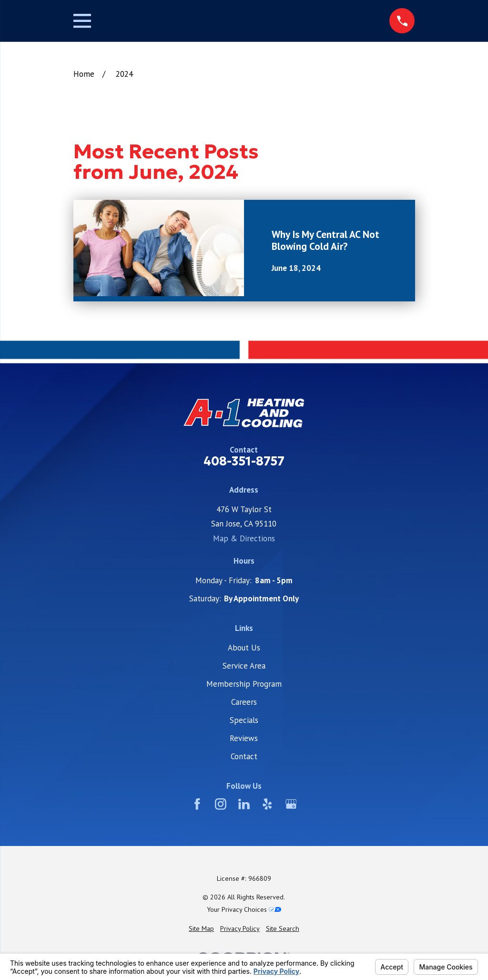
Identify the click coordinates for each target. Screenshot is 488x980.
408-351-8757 (244, 462)
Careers (244, 702)
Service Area (244, 666)
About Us (244, 648)
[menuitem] (201, 929)
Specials (244, 720)
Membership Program (244, 684)
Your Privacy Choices (244, 909)
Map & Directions (244, 538)
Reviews (244, 738)
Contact (244, 756)
